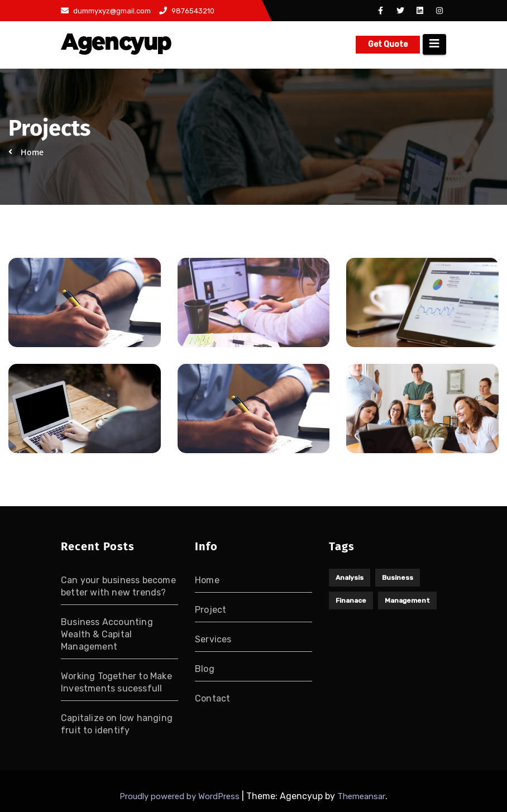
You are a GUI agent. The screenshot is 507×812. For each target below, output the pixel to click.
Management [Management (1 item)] (407, 600)
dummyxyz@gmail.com (106, 11)
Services (213, 639)
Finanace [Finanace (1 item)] (351, 600)
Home (207, 580)
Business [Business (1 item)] (398, 578)
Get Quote (388, 44)
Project (211, 610)
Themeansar (361, 796)
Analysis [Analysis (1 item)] (350, 578)
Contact (212, 698)
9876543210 (187, 11)
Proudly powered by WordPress (181, 796)
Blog (205, 669)
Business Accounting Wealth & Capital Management (107, 634)
